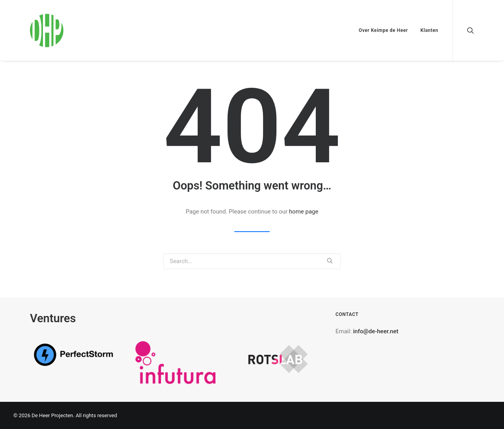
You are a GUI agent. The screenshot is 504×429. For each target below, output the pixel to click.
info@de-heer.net (376, 331)
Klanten (429, 30)
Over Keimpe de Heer (383, 30)
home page (304, 212)
